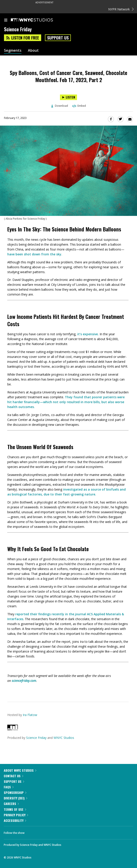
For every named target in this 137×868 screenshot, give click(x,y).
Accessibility (15, 820)
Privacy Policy (16, 815)
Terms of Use (15, 809)
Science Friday (36, 738)
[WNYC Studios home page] (37, 20)
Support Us (58, 38)
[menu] (6, 20)
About (33, 50)
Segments (13, 50)
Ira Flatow (30, 715)
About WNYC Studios (20, 770)
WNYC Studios (64, 738)
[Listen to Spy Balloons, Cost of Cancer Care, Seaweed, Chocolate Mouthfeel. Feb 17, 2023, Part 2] (68, 97)
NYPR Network (121, 9)
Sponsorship (15, 792)
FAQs (9, 787)
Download (60, 106)
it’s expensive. (88, 334)
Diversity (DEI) (15, 798)
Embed (79, 106)
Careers (11, 804)
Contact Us (14, 776)
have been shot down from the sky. (35, 254)
